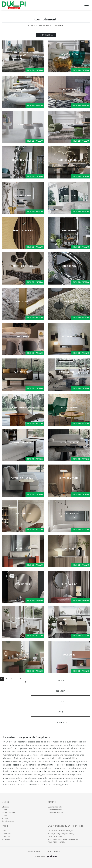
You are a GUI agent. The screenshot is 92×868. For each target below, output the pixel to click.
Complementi (58, 25)
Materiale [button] (61, 702)
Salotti (5, 810)
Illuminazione (8, 821)
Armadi (5, 818)
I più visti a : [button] (61, 723)
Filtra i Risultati (46, 35)
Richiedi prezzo (35, 70)
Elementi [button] (61, 691)
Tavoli (4, 815)
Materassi (6, 839)
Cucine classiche (55, 807)
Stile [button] (61, 712)
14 (26, 682)
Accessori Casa (42, 25)
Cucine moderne (55, 810)
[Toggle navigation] (87, 5)
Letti (4, 831)
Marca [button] (61, 681)
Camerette (6, 833)
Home (30, 25)
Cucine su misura (55, 813)
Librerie (5, 807)
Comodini (6, 836)
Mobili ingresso (9, 813)
